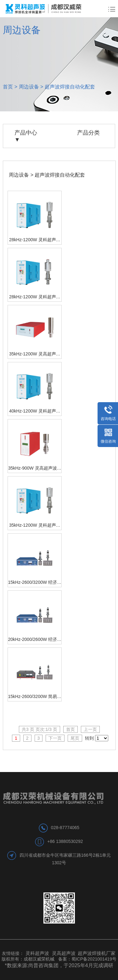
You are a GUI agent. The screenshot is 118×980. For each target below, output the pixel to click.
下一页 (55, 738)
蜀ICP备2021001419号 (94, 959)
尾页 (75, 738)
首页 (8, 87)
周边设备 (29, 87)
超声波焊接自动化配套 (70, 87)
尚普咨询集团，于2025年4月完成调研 (71, 965)
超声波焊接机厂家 (97, 953)
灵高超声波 (64, 953)
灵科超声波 (38, 953)
